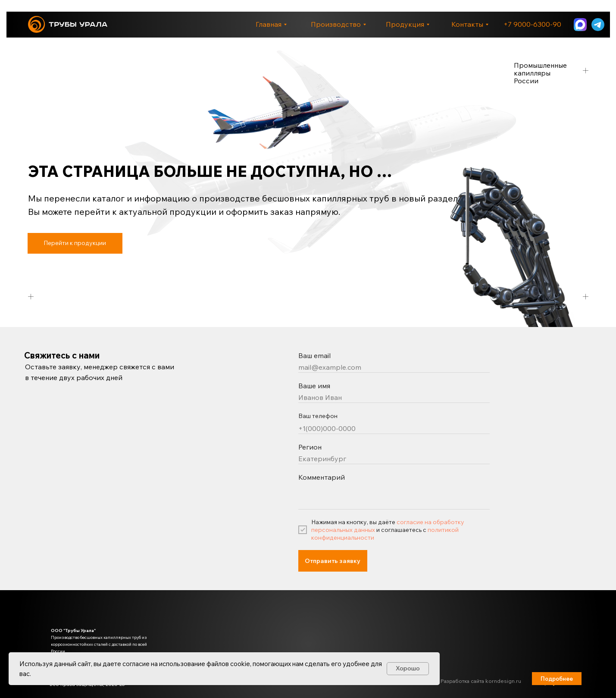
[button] (557, 679)
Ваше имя (314, 386)
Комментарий (322, 477)
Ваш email (314, 355)
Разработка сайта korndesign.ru (481, 681)
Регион (310, 447)
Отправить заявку (333, 561)
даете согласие (126, 664)
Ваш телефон (318, 416)
